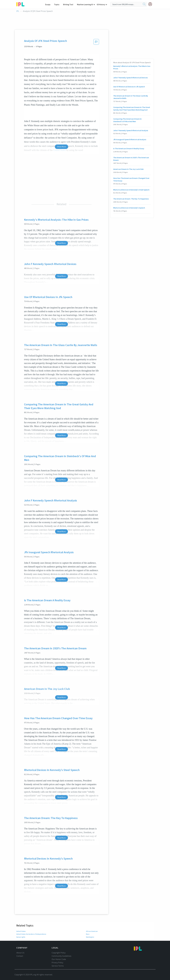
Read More (62, 243)
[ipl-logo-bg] (21, 4)
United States (21, 931)
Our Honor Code (59, 959)
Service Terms (58, 966)
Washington (90, 937)
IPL (18, 11)
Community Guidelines (62, 956)
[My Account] (151, 4)
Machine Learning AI (85, 4)
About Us (20, 953)
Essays (49, 4)
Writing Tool (69, 4)
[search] (144, 4)
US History (101, 4)
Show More (62, 147)
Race (88, 934)
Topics (58, 4)
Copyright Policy (59, 953)
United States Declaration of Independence (31, 934)
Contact (20, 956)
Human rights (21, 937)
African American (92, 931)
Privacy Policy (58, 963)
